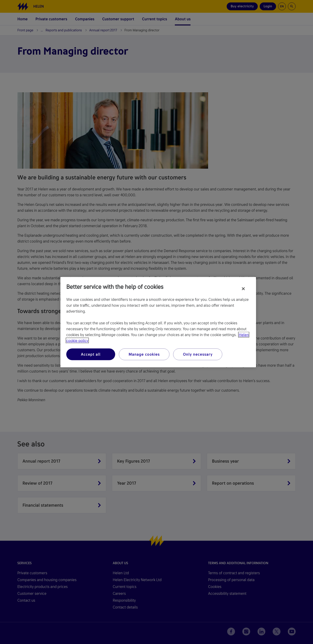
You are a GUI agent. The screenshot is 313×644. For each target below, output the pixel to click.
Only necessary (198, 354)
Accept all (91, 354)
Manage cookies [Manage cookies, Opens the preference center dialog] (144, 354)
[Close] (243, 289)
